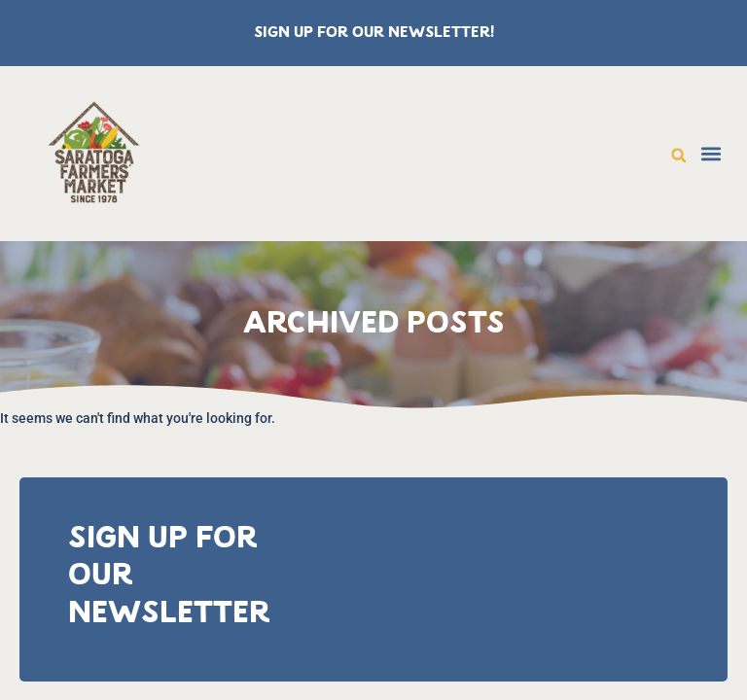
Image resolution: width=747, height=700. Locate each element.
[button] (679, 156)
